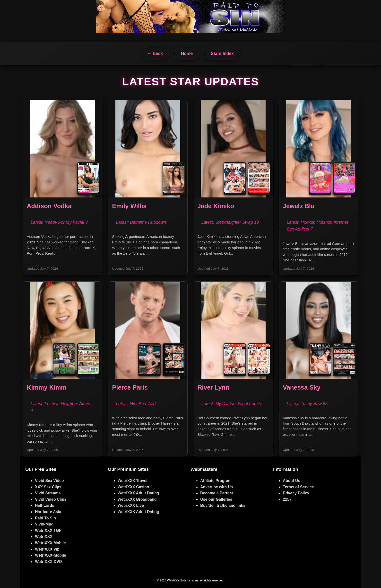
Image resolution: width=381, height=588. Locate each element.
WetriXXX (44, 537)
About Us (291, 481)
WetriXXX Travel (132, 481)
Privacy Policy (296, 493)
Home (187, 53)
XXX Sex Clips (48, 487)
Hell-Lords (45, 505)
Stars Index (222, 53)
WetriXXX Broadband (137, 499)
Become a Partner (217, 493)
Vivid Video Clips (51, 499)
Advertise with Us (216, 487)
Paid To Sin (45, 518)
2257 (287, 499)
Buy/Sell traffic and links (223, 505)
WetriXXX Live (131, 505)
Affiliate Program (216, 481)
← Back (155, 53)
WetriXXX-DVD (48, 562)
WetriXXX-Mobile (51, 555)
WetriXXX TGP (48, 530)
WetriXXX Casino (133, 487)
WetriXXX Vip (47, 549)
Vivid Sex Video (49, 481)
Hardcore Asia (48, 512)
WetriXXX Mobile (50, 543)
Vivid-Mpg (44, 524)
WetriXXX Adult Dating (138, 493)
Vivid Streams (48, 493)
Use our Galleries (216, 499)
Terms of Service (298, 487)
